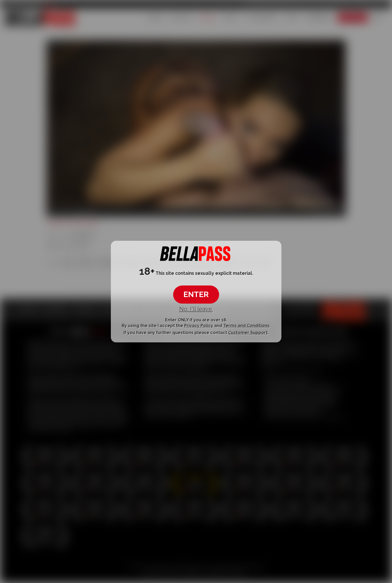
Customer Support (248, 333)
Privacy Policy (199, 326)
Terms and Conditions (246, 326)
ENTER (196, 295)
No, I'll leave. (196, 309)
